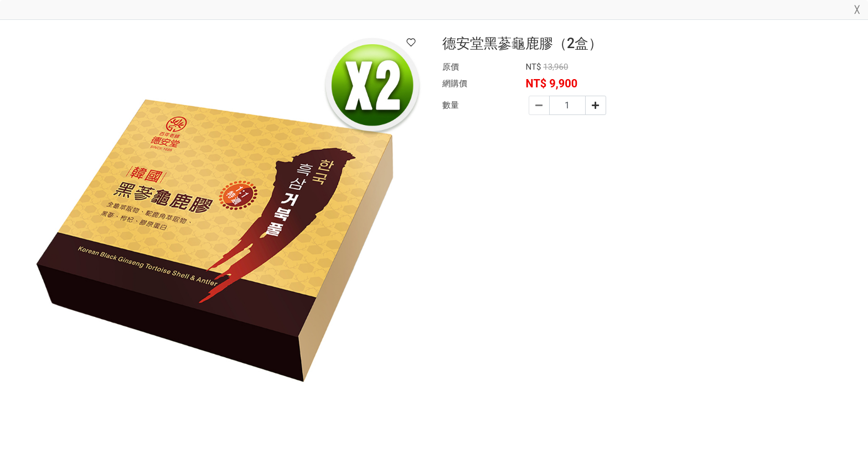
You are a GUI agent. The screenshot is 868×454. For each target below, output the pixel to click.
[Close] (857, 12)
